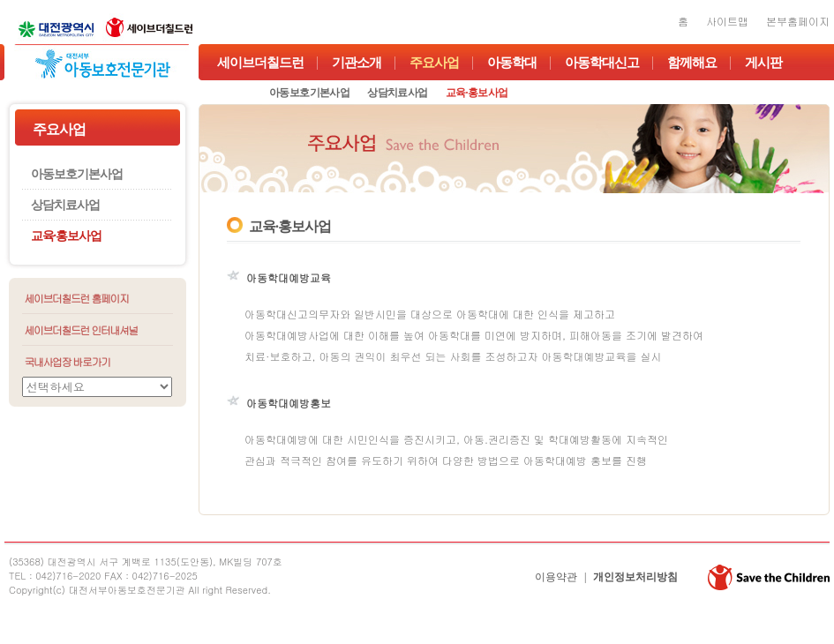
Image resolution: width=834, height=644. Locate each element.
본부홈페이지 (798, 21)
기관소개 (357, 63)
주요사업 (434, 63)
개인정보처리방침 (635, 577)
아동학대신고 (602, 63)
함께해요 (692, 63)
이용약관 (556, 577)
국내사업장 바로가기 (68, 361)
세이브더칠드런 (260, 63)
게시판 (763, 63)
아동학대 (512, 63)
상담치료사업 (397, 93)
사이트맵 (727, 21)
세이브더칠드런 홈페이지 (77, 298)
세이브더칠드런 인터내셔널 (82, 329)
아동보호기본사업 (309, 93)
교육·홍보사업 (477, 93)
